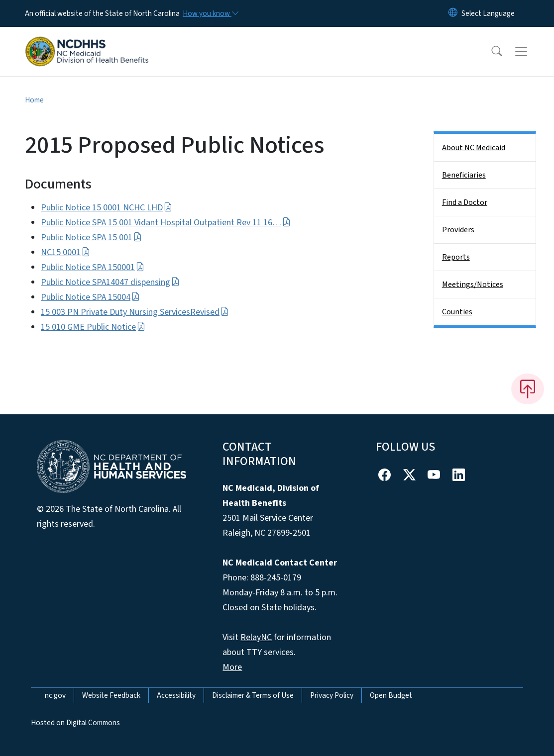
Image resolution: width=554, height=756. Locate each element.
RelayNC (256, 637)
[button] (490, 52)
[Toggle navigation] (531, 52)
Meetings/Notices (473, 284)
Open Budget (391, 695)
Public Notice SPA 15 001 (91, 237)
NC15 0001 (65, 252)
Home (34, 100)
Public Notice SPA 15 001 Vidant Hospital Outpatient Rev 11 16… (166, 223)
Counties (457, 312)
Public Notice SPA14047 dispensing (110, 282)
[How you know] (210, 13)
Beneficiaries (464, 175)
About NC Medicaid (474, 148)
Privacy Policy (332, 695)
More (232, 667)
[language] (488, 13)
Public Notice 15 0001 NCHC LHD (107, 208)
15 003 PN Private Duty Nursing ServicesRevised (135, 312)
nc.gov (55, 695)
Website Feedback (111, 695)
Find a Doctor (465, 202)
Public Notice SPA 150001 (93, 267)
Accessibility (176, 695)
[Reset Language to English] (453, 13)
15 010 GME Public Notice (93, 327)
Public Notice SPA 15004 (90, 297)
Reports (456, 257)
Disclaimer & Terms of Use (253, 695)
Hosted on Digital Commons (75, 723)
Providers (458, 230)
